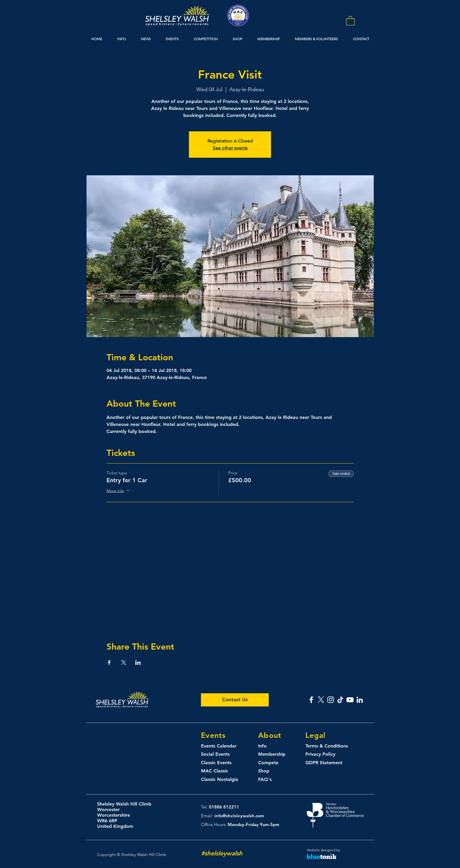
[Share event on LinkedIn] (138, 663)
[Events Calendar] (222, 746)
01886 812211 (224, 807)
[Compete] (279, 763)
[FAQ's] (269, 780)
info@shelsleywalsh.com (239, 816)
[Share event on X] (124, 663)
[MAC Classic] (222, 771)
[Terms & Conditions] (332, 746)
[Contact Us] (235, 700)
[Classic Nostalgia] (222, 780)
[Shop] (269, 771)
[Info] (268, 746)
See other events (230, 148)
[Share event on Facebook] (109, 663)
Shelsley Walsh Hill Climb (124, 804)
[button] (350, 20)
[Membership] (279, 754)
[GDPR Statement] (326, 763)
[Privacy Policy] (324, 754)
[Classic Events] (222, 763)
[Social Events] (222, 754)
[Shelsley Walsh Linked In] (360, 700)
